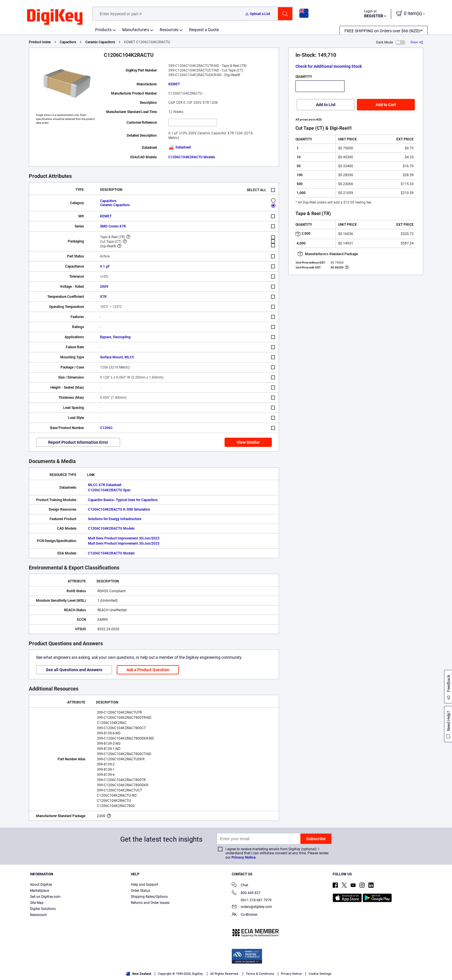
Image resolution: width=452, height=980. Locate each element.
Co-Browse (244, 915)
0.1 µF (105, 266)
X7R (103, 297)
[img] (55, 17)
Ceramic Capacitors (100, 42)
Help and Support (145, 885)
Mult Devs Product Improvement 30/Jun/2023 (124, 538)
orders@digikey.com (252, 907)
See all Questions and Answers (74, 670)
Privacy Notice (244, 857)
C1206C (106, 428)
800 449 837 (246, 893)
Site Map (37, 903)
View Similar (248, 442)
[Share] (417, 42)
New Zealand (139, 974)
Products (103, 30)
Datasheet (180, 147)
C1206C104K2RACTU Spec (109, 490)
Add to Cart (386, 105)
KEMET (174, 84)
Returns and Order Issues (150, 903)
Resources (169, 30)
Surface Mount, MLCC (117, 357)
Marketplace (39, 891)
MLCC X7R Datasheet (105, 485)
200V (104, 287)
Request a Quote (204, 30)
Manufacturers (136, 30)
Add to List (326, 105)
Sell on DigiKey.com (45, 897)
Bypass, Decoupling (115, 337)
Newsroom (38, 915)
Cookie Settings (320, 974)
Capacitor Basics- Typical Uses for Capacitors (123, 500)
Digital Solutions (43, 909)
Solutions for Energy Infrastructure (115, 519)
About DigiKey (41, 885)
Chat (240, 886)
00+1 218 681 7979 (252, 900)
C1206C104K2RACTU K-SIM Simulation (119, 509)
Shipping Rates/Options (149, 897)
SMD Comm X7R (113, 226)
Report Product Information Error (78, 442)
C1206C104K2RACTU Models (192, 157)
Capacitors (68, 42)
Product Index (40, 42)
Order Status (141, 891)
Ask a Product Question (148, 670)
